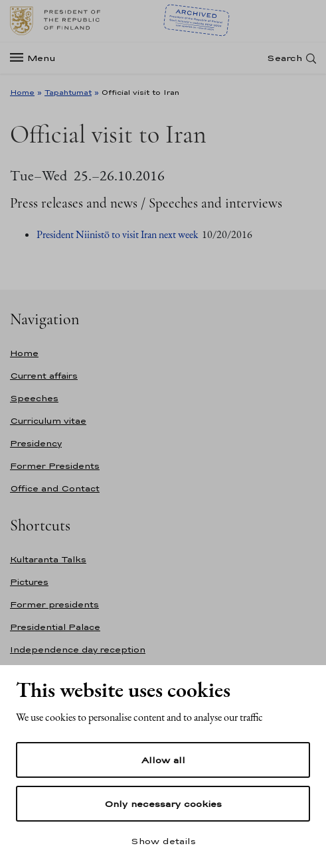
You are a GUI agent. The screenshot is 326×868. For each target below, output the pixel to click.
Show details (163, 841)
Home (22, 92)
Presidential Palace (55, 627)
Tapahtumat (68, 92)
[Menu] (37, 58)
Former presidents (54, 604)
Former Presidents (55, 466)
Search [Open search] (285, 58)
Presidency (36, 443)
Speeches (34, 398)
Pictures (29, 582)
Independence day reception (78, 650)
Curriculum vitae (48, 421)
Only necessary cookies (163, 804)
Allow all (163, 760)
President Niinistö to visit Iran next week (118, 234)
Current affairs (44, 376)
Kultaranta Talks (48, 559)
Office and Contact (55, 488)
